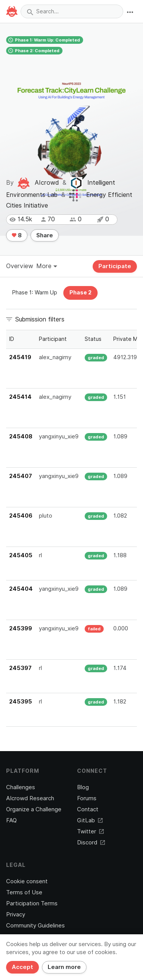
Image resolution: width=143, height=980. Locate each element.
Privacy (16, 914)
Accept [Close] (22, 967)
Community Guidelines (35, 926)
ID (12, 339)
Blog (83, 787)
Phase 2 (80, 293)
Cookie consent (27, 881)
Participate (115, 266)
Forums (87, 798)
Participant (53, 339)
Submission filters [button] (40, 319)
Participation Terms (32, 903)
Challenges (21, 787)
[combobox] (72, 11)
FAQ (11, 820)
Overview (20, 266)
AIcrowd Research (30, 798)
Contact (88, 809)
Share (45, 235)
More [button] (47, 266)
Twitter (90, 831)
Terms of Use (24, 892)
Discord (91, 843)
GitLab (90, 820)
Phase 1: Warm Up (35, 293)
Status (93, 339)
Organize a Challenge (34, 809)
